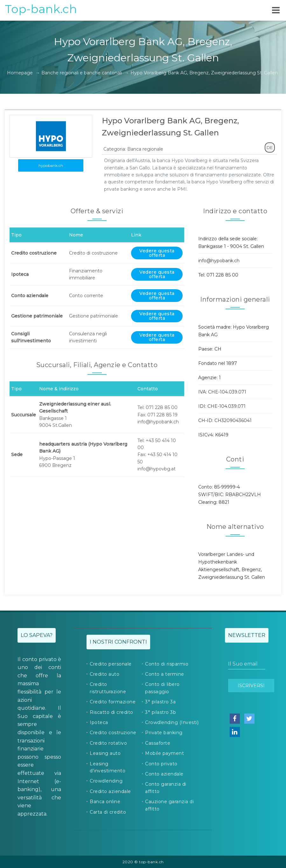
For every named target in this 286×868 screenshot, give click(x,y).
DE (270, 147)
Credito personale (111, 664)
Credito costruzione (113, 733)
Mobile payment (164, 753)
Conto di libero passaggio (162, 688)
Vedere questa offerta (157, 253)
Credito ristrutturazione (108, 688)
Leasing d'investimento (108, 767)
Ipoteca (99, 722)
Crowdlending (106, 781)
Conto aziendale (164, 774)
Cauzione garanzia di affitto (169, 805)
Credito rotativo (108, 743)
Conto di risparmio (167, 664)
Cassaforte (158, 743)
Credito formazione (113, 702)
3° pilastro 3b (160, 712)
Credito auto (105, 674)
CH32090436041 (233, 420)
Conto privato (161, 764)
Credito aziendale (110, 791)
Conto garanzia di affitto (166, 788)
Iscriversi (251, 686)
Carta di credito (108, 812)
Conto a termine (165, 674)
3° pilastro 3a (160, 702)
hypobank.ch (51, 165)
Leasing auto (105, 753)
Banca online (105, 802)
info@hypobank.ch (219, 261)
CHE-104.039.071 (227, 392)
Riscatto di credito (112, 712)
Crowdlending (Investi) (172, 722)
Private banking (164, 733)
